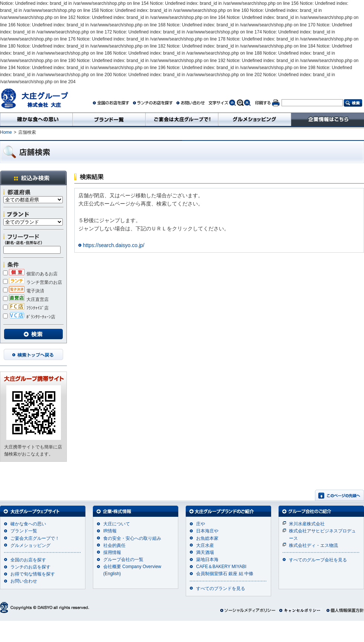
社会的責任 (114, 545)
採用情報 (112, 552)
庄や (201, 524)
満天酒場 (205, 552)
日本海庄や (207, 531)
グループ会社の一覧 (123, 560)
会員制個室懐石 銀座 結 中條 (225, 574)
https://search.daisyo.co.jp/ (114, 245)
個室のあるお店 (30, 274)
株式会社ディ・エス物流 (313, 545)
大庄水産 (205, 545)
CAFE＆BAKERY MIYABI (221, 567)
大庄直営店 (26, 299)
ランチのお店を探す (30, 567)
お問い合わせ (24, 581)
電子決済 (24, 291)
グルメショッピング (30, 545)
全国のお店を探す (28, 560)
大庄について (117, 524)
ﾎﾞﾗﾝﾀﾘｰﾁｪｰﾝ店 (29, 317)
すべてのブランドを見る (221, 588)
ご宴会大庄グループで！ (35, 538)
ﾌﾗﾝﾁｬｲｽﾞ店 (26, 308)
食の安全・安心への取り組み (132, 538)
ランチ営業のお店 (32, 282)
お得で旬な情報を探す (33, 574)
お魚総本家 (207, 538)
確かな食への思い (28, 524)
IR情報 (110, 531)
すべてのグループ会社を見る (318, 560)
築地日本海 (207, 560)
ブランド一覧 (24, 531)
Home (6, 132)
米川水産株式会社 (307, 524)
